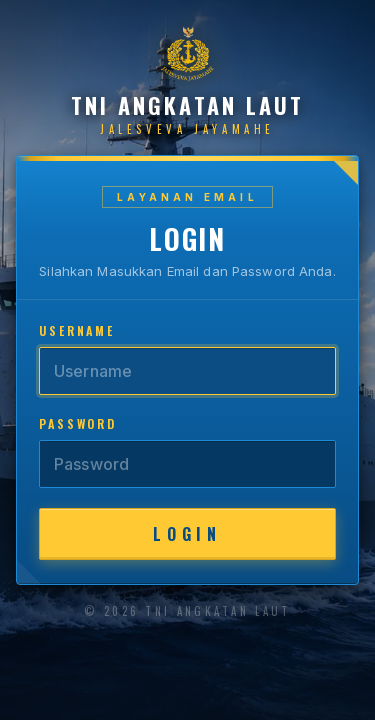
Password (78, 423)
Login (187, 534)
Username (77, 330)
